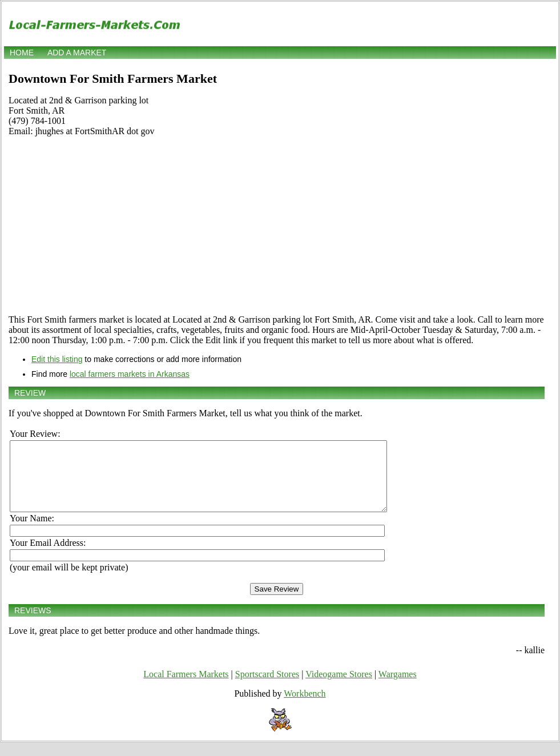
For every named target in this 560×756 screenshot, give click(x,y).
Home (22, 53)
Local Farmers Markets (186, 688)
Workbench (305, 707)
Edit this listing (57, 359)
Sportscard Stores (267, 688)
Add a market (77, 53)
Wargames (398, 688)
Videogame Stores (339, 688)
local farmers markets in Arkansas (130, 374)
